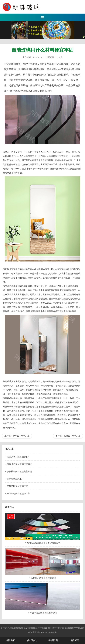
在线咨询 (53, 640)
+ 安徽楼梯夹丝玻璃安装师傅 (19, 471)
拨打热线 (32, 640)
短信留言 (74, 640)
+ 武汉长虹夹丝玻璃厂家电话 (19, 464)
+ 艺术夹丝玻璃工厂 (14, 479)
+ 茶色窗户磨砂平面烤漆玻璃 (42, 578)
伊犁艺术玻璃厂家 (21, 436)
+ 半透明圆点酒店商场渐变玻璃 (42, 613)
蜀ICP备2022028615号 (47, 632)
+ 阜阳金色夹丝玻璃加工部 (18, 493)
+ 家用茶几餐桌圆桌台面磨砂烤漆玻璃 (42, 543)
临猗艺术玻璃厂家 (72, 436)
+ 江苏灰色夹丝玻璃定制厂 (18, 457)
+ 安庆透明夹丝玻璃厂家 (17, 486)
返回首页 (11, 640)
